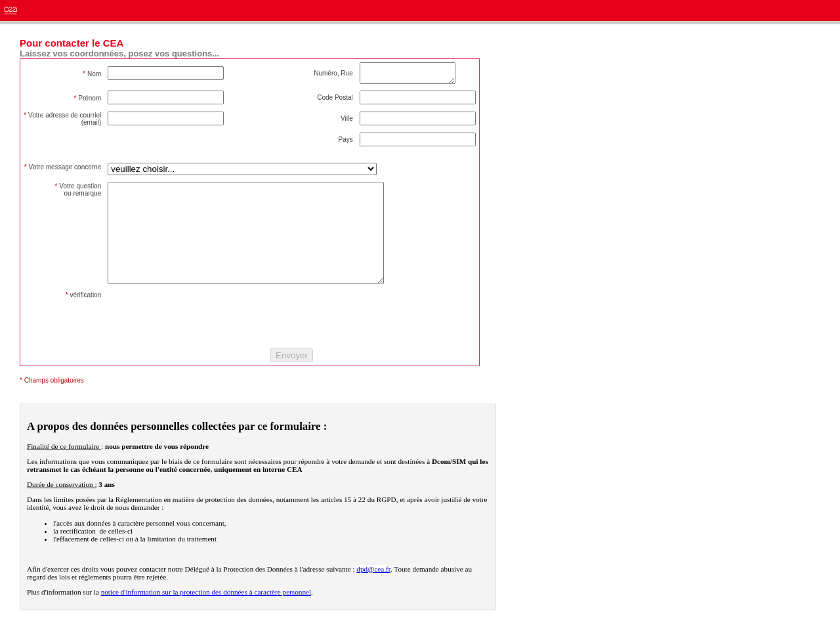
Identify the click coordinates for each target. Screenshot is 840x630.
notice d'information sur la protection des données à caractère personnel (206, 612)
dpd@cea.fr (373, 589)
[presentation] (207, 336)
